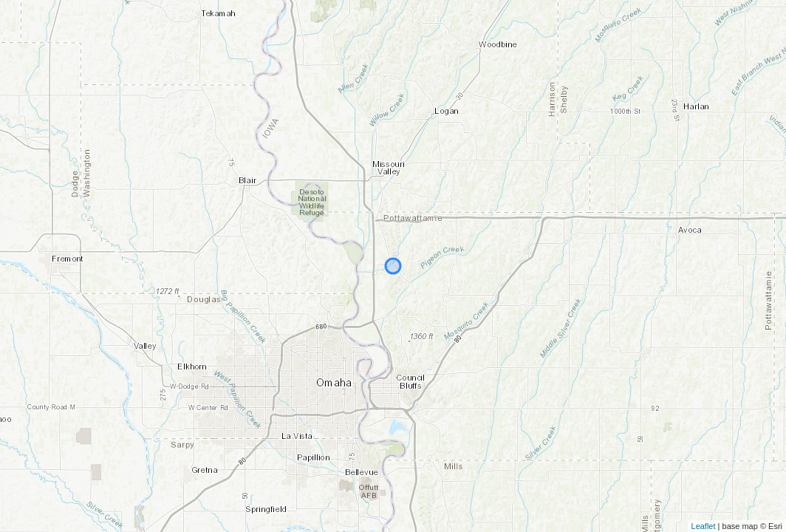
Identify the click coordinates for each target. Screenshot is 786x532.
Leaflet (704, 526)
